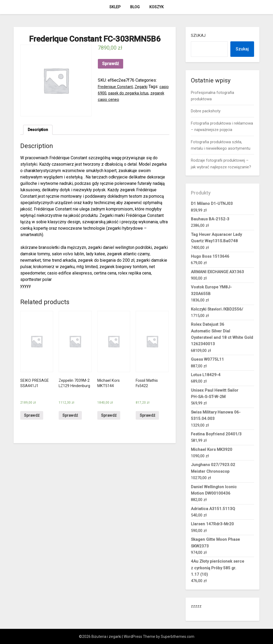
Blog (135, 7)
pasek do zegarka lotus (142, 93)
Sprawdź (111, 64)
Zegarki (145, 87)
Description (39, 130)
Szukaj (198, 35)
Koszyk (156, 7)
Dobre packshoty (206, 111)
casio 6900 (108, 93)
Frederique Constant (117, 87)
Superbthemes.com (178, 637)
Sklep (115, 7)
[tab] (39, 130)
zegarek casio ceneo (117, 99)
